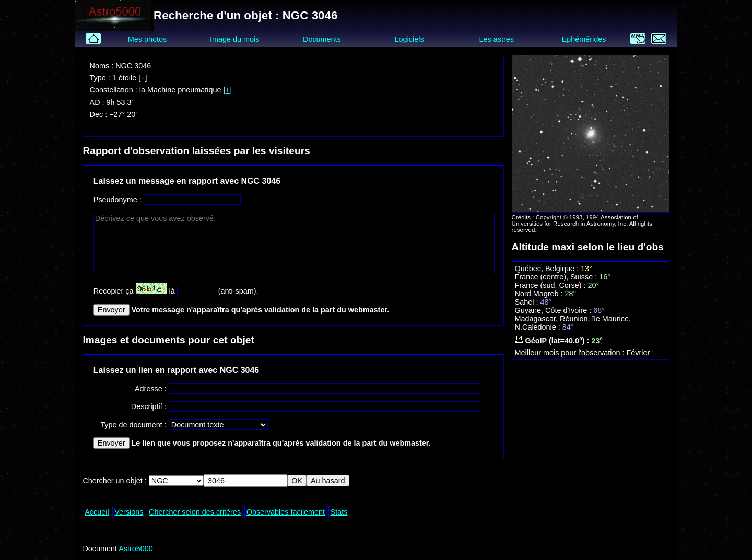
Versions (129, 512)
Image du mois (234, 39)
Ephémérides (584, 39)
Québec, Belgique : (548, 269)
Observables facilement (286, 512)
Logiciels (409, 39)
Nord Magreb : (540, 294)
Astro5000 (136, 549)
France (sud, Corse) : (551, 285)
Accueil (97, 512)
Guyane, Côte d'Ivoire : (554, 310)
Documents (322, 39)
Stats (339, 512)
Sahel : (528, 302)
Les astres (497, 39)
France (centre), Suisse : (557, 277)
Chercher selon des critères (195, 512)
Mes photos (147, 39)
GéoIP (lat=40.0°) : (553, 341)
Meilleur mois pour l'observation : (571, 353)
